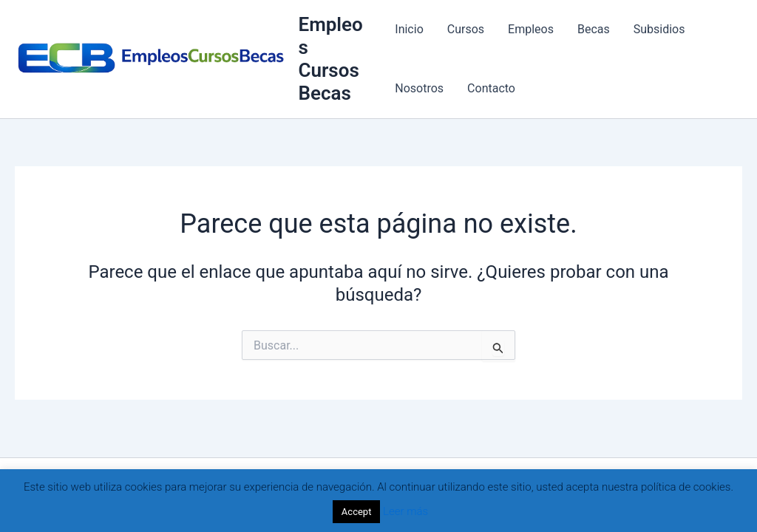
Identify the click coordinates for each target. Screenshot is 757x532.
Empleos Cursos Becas (330, 59)
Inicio (409, 29)
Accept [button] (357, 512)
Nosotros (419, 88)
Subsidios (659, 29)
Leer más (405, 511)
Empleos (531, 29)
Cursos (466, 29)
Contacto (491, 88)
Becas (594, 29)
